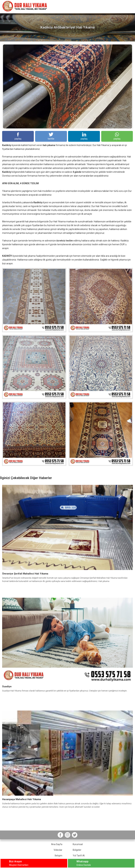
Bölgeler (77, 850)
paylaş (18, 136)
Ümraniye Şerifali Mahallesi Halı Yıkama (25, 574)
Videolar (58, 850)
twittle (51, 136)
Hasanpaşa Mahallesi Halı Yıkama (22, 799)
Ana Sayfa (57, 844)
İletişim (58, 856)
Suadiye (7, 686)
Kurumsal (78, 844)
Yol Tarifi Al (79, 856)
